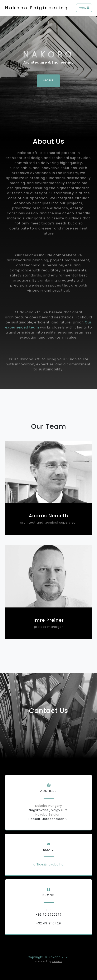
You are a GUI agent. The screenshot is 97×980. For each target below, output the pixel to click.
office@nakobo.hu (48, 864)
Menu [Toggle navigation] (84, 8)
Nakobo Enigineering (37, 8)
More (49, 81)
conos (57, 961)
